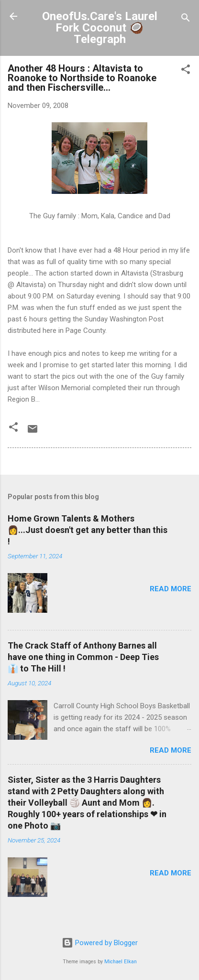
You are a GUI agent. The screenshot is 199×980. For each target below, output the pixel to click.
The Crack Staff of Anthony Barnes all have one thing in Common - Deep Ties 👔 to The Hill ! (83, 657)
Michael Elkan (121, 962)
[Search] (186, 19)
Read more (171, 589)
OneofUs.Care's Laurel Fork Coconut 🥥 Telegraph (100, 28)
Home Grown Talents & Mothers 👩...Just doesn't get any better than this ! (88, 530)
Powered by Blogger (100, 943)
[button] (186, 71)
